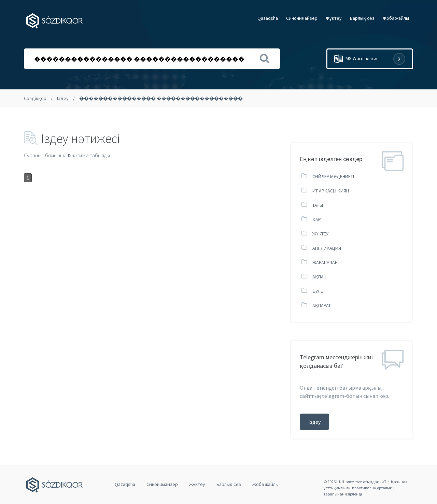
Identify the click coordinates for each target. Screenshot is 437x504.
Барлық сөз (362, 18)
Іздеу (63, 98)
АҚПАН (319, 277)
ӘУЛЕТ (319, 291)
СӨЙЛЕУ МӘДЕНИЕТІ (333, 176)
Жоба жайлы (396, 18)
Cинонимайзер (302, 18)
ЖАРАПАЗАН (325, 262)
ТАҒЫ (318, 205)
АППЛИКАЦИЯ (327, 248)
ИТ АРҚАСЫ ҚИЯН (331, 191)
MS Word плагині (370, 59)
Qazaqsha (268, 18)
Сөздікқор (35, 98)
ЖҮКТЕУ (320, 234)
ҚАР (317, 219)
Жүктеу (334, 18)
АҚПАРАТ (322, 305)
